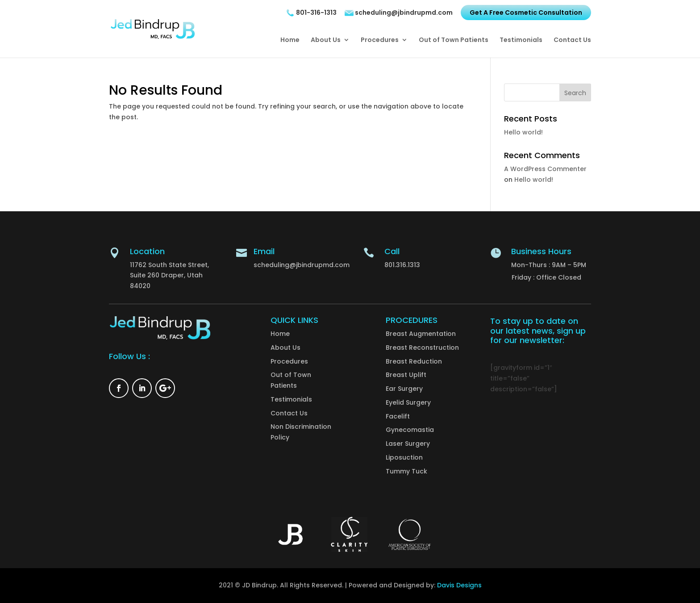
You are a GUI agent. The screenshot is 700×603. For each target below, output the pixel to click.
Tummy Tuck (406, 471)
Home (290, 40)
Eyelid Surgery (408, 402)
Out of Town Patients (454, 40)
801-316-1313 (311, 13)
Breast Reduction (414, 361)
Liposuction (404, 457)
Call (392, 251)
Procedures (380, 40)
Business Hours (541, 251)
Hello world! (523, 132)
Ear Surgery (404, 389)
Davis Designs (459, 585)
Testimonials (521, 40)
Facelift (398, 416)
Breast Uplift (406, 375)
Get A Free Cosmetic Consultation (526, 13)
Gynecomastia (410, 430)
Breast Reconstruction (422, 348)
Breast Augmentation (421, 334)
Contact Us (572, 40)
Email (264, 251)
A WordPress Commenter (545, 169)
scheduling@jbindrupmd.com (399, 13)
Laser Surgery (408, 444)
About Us (326, 40)
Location (147, 251)
